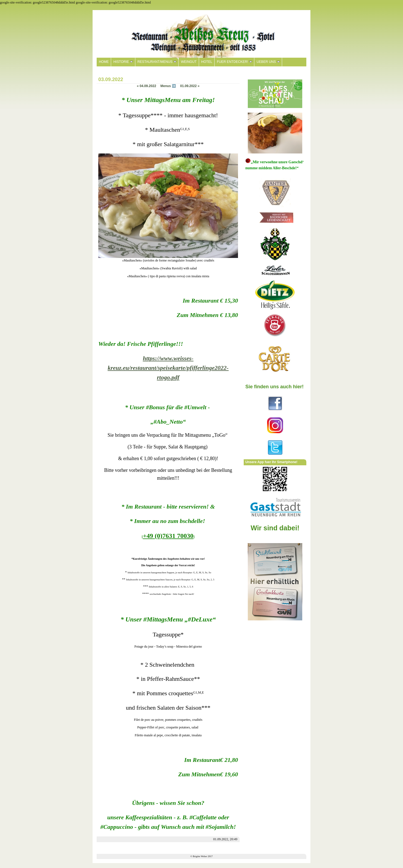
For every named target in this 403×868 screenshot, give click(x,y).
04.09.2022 (147, 86)
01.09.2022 (190, 86)
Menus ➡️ (168, 86)
